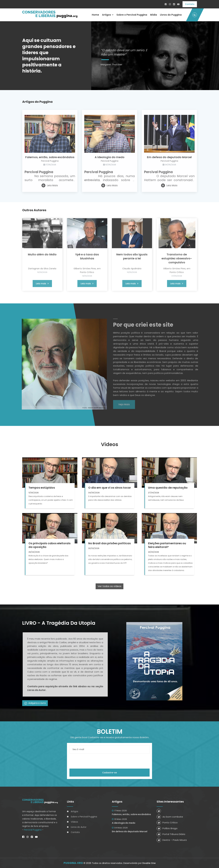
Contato (190, 4)
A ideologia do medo (124, 823)
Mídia (154, 15)
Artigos (107, 15)
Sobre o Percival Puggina (132, 15)
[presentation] (93, 761)
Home (95, 15)
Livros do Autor (79, 827)
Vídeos (74, 822)
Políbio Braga (167, 828)
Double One (149, 863)
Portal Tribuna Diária (171, 834)
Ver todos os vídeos (110, 586)
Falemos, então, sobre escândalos (131, 814)
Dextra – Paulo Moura (172, 840)
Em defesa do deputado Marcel (130, 831)
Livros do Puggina (171, 15)
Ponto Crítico (167, 823)
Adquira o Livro (35, 703)
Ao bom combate (170, 817)
